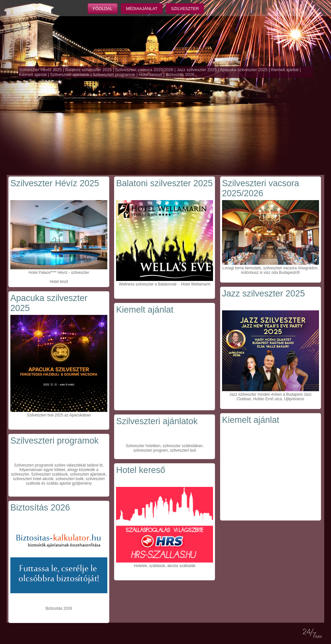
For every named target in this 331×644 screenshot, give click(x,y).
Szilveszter (185, 9)
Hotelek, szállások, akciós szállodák (165, 566)
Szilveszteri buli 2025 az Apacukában (59, 415)
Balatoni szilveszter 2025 (89, 70)
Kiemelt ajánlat (285, 70)
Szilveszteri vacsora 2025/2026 (144, 70)
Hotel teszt (59, 282)
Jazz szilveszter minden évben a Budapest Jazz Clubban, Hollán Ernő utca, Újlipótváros (270, 397)
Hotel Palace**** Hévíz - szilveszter (59, 273)
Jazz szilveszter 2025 (197, 70)
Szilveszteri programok (114, 75)
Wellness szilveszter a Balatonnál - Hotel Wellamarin (165, 284)
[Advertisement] (165, 126)
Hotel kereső (150, 75)
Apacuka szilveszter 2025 (244, 70)
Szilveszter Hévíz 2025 (40, 70)
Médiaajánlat (142, 9)
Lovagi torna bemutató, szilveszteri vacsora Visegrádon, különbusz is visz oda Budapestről (270, 270)
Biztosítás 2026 (180, 75)
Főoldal (103, 9)
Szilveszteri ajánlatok (70, 75)
